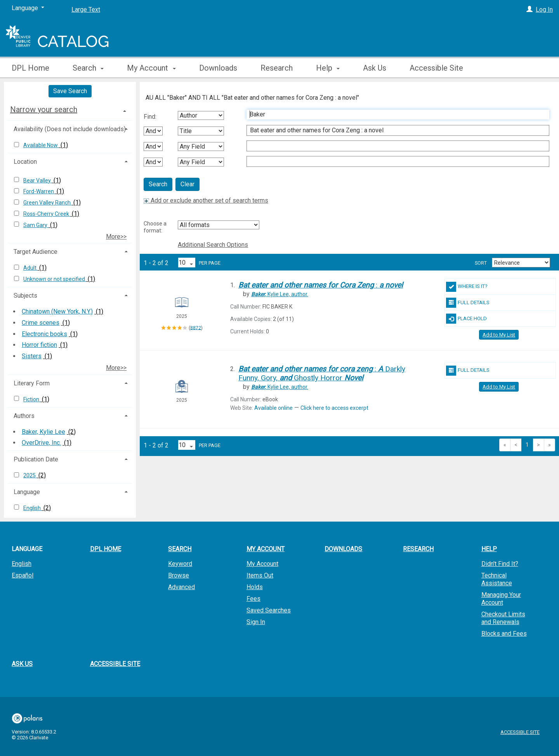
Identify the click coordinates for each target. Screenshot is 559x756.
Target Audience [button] (36, 252)
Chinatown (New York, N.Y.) (57, 311)
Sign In (256, 622)
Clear (187, 184)
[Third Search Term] (394, 146)
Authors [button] (24, 416)
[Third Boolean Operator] (153, 162)
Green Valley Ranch (48, 203)
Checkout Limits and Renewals (503, 618)
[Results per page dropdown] (187, 263)
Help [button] (328, 68)
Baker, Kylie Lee (43, 432)
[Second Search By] (201, 131)
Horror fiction (39, 345)
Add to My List (499, 335)
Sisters (32, 356)
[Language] (28, 8)
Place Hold (466, 319)
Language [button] (27, 492)
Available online (273, 408)
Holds (255, 587)
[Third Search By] (201, 147)
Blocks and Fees (504, 634)
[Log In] (529, 10)
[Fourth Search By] (201, 162)
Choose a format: (155, 227)
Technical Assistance (497, 579)
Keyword (180, 564)
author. (280, 294)
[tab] (70, 109)
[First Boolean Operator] (153, 131)
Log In (544, 10)
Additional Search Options (213, 245)
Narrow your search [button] (44, 109)
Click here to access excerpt (334, 408)
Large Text (86, 10)
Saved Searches (269, 610)
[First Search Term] (394, 114)
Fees (253, 599)
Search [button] (88, 68)
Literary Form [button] (32, 383)
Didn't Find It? (500, 564)
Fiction (32, 399)
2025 (30, 475)
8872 (196, 328)
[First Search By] (201, 115)
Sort (481, 263)
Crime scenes (41, 323)
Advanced (181, 587)
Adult (30, 268)
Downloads (218, 68)
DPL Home (30, 68)
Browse (179, 575)
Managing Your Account (501, 599)
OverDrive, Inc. (41, 443)
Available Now (41, 145)
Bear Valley (38, 180)
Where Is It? (467, 287)
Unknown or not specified (55, 279)
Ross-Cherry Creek (47, 214)
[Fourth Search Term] (394, 161)
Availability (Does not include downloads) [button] (70, 129)
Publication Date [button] (36, 459)
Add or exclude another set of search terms (206, 200)
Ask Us (375, 68)
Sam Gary (36, 225)
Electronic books (44, 334)
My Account (262, 564)
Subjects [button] (25, 296)
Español (23, 575)
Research (277, 68)
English (33, 508)
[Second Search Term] (394, 130)
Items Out (260, 575)
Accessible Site (436, 68)
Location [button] (25, 162)
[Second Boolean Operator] (153, 147)
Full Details (468, 303)
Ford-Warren (39, 191)
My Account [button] (151, 68)
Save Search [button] (70, 91)
